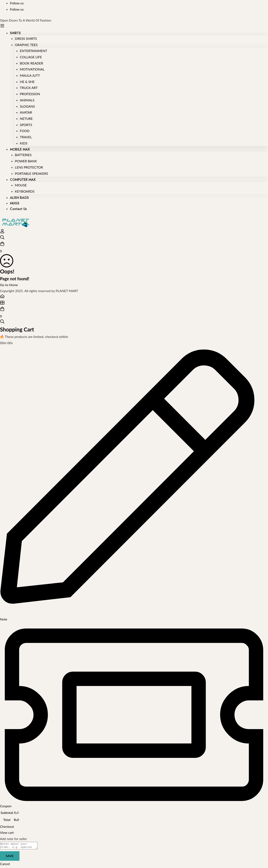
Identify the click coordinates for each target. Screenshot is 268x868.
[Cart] (134, 248)
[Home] (134, 297)
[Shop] (134, 304)
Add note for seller (13, 839)
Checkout (7, 826)
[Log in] (2, 232)
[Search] (134, 238)
